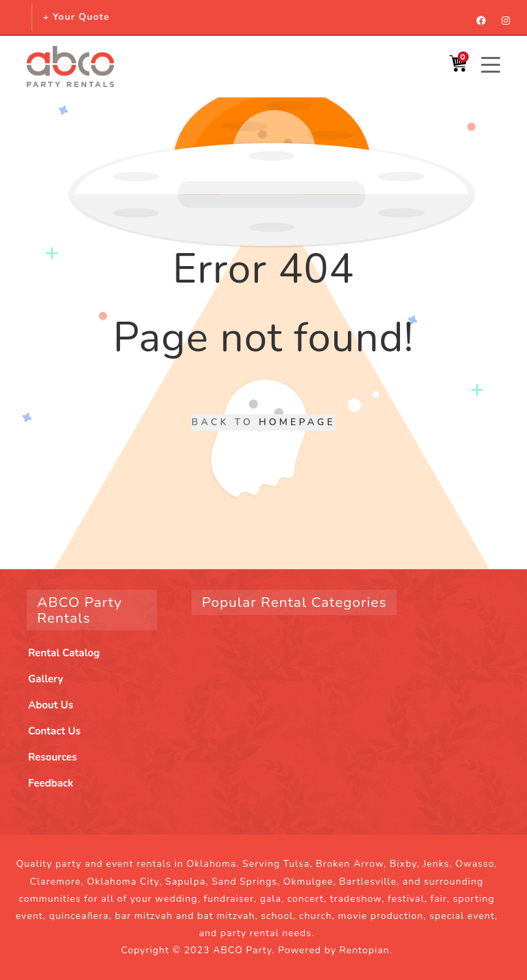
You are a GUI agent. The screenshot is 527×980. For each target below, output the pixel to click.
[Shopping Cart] (458, 67)
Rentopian (365, 950)
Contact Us (54, 731)
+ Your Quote (76, 17)
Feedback (51, 783)
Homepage (297, 422)
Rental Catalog (64, 653)
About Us (51, 705)
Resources (52, 757)
